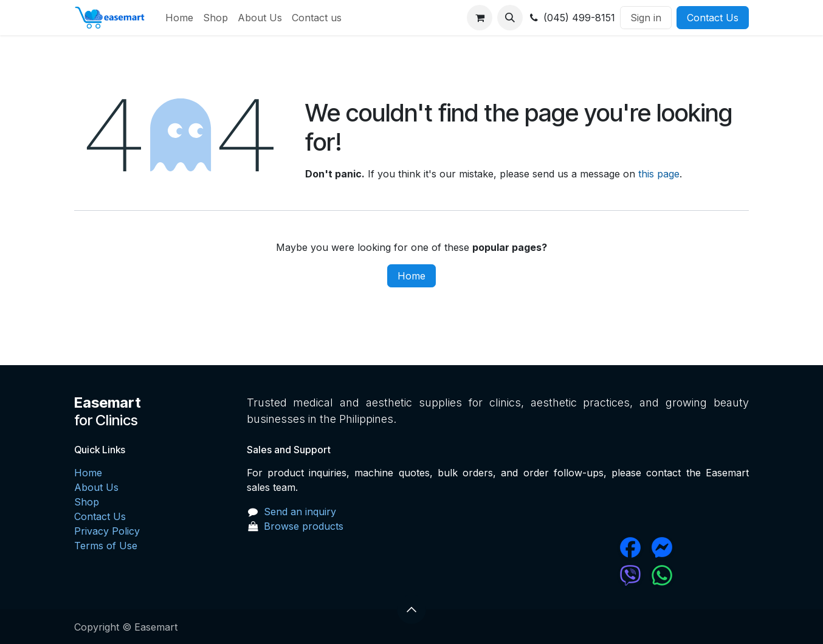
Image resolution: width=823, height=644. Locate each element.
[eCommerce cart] (480, 18)
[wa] (698, 575)
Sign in (646, 18)
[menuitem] (179, 18)
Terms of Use (106, 546)
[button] (510, 18)
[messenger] (698, 547)
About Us (96, 487)
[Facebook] (594, 547)
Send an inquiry (300, 512)
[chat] (594, 575)
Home (411, 276)
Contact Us (713, 18)
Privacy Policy (107, 531)
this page (659, 174)
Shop (87, 502)
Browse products (304, 526)
